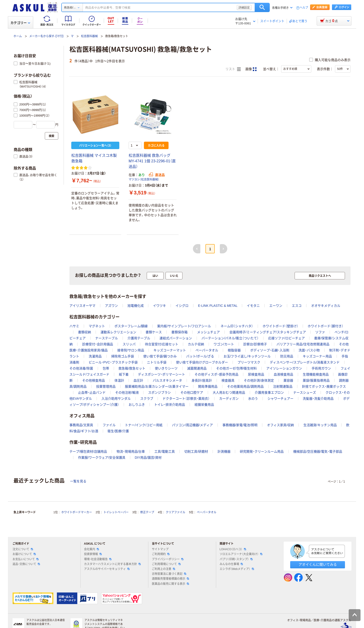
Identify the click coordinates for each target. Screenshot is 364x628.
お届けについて (24, 554)
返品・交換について (26, 564)
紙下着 (124, 374)
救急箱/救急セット (132, 368)
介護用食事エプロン (269, 392)
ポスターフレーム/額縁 (131, 326)
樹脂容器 (234, 350)
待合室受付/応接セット (162, 344)
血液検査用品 (283, 374)
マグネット (97, 326)
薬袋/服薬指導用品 (316, 380)
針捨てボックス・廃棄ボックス (324, 386)
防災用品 (287, 356)
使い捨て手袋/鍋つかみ (160, 356)
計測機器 (224, 451)
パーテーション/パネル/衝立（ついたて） (230, 338)
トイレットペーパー (116, 512)
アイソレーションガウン (284, 368)
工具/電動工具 (165, 451)
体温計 (119, 380)
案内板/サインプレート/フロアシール (184, 326)
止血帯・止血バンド (92, 392)
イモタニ (253, 306)
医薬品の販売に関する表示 (170, 584)
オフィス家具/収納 (280, 425)
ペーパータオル (207, 350)
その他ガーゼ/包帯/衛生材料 (237, 368)
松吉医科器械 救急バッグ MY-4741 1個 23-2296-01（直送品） (152, 161)
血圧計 (138, 380)
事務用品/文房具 (81, 425)
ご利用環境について (166, 564)
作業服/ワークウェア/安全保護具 (102, 458)
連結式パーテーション (176, 338)
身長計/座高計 (202, 380)
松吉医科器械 (89, 36)
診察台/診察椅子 (255, 344)
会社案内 (91, 549)
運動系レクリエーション (118, 332)
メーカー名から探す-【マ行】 (46, 36)
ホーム (18, 36)
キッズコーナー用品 (317, 356)
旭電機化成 (136, 306)
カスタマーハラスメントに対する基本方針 (112, 564)
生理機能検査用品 (316, 374)
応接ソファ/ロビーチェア (286, 338)
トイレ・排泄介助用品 (170, 405)
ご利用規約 (161, 554)
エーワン (276, 306)
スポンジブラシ (159, 392)
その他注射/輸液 (127, 392)
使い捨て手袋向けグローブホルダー (202, 362)
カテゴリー (20, 23)
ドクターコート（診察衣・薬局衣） (186, 399)
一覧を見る (78, 481)
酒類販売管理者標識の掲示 (170, 579)
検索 (262, 7)
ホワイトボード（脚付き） (325, 326)
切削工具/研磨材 (196, 451)
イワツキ (159, 306)
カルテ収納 (196, 344)
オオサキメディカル (326, 306)
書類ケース (154, 332)
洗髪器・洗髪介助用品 (318, 399)
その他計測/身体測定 (259, 380)
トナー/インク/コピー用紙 (144, 425)
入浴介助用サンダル (116, 399)
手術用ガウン (321, 368)
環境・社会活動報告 (98, 559)
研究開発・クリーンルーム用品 (262, 451)
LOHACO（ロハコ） (233, 549)
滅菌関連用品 (197, 368)
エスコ (297, 306)
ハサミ (74, 326)
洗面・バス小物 (309, 350)
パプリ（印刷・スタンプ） (236, 559)
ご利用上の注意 (163, 569)
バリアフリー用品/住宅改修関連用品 (303, 344)
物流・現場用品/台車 (131, 451)
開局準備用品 (208, 386)
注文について (23, 549)
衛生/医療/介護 (118, 431)
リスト (233, 69)
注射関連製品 (283, 386)
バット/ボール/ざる (200, 356)
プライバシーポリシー (168, 559)
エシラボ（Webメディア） (237, 569)
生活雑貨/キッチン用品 (320, 425)
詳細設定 (244, 7)
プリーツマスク (249, 362)
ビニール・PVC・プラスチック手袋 (113, 362)
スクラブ (147, 399)
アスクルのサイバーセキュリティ (107, 569)
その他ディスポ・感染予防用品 (216, 374)
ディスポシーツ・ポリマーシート (161, 374)
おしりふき (137, 405)
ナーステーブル (107, 338)
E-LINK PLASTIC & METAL (218, 306)
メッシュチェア (208, 332)
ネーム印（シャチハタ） (237, 326)
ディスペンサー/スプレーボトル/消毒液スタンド (305, 362)
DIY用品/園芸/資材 (148, 458)
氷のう (253, 399)
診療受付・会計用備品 (98, 344)
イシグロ (182, 306)
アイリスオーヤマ (82, 306)
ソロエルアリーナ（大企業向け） (241, 554)
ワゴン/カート (224, 344)
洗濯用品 (95, 356)
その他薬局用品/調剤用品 (245, 386)
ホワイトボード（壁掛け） (280, 326)
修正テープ (147, 512)
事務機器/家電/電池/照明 (240, 425)
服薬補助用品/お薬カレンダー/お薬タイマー (157, 386)
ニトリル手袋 (157, 362)
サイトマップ (160, 549)
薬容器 (288, 380)
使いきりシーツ (166, 368)
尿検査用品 (256, 374)
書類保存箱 (179, 332)
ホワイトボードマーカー (77, 512)
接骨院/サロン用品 (131, 350)
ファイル (109, 425)
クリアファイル (175, 512)
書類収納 (84, 332)
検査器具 (228, 380)
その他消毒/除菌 (81, 368)
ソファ (320, 332)
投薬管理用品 (106, 386)
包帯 (106, 368)
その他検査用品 (94, 380)
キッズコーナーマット (170, 350)
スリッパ (129, 344)
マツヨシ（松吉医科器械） (144, 180)
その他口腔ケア (192, 392)
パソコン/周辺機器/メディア (192, 425)
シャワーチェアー (280, 399)
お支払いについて (26, 559)
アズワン (111, 306)
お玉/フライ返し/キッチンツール (247, 356)
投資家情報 (93, 554)
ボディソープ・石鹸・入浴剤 (270, 350)
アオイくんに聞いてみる (318, 564)
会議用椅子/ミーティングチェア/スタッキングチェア (268, 332)
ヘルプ (304, 8)
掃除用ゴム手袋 (123, 356)
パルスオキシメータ (167, 380)
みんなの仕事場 (231, 564)
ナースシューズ (305, 392)
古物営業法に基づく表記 (169, 574)
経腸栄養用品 (204, 405)
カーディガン (229, 399)
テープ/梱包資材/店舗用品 (88, 451)
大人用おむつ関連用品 (229, 392)
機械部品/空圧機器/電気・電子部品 (318, 451)
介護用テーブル (139, 338)
